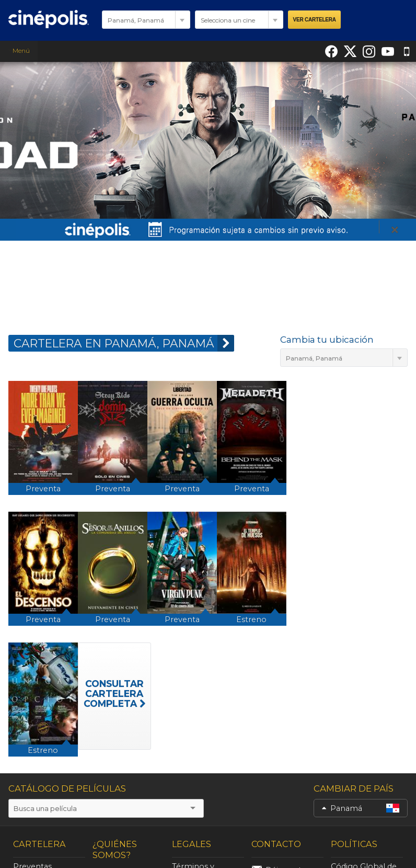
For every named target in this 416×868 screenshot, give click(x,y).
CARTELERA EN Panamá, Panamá (124, 343)
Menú (19, 50)
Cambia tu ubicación (327, 340)
